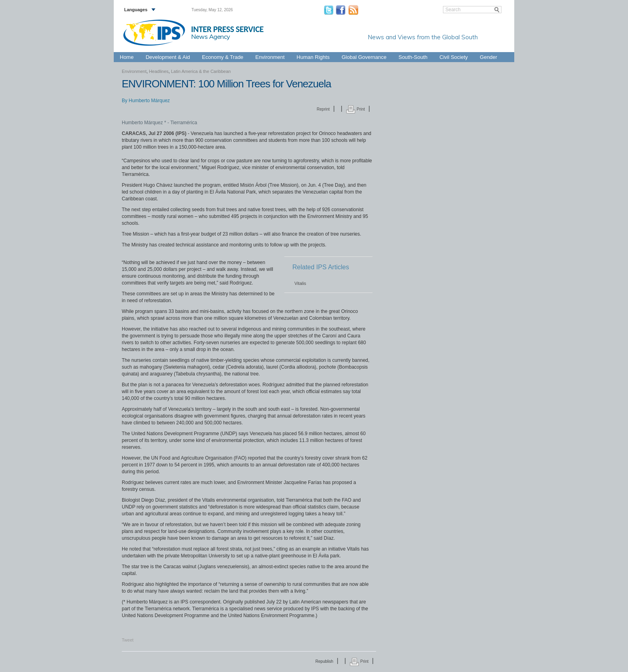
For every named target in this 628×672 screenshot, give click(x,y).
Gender (488, 57)
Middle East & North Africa (429, 48)
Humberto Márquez (149, 101)
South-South (413, 57)
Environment (270, 57)
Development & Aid (168, 57)
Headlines (159, 71)
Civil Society (454, 57)
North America (475, 48)
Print (355, 109)
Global (500, 48)
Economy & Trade (222, 57)
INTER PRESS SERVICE (227, 29)
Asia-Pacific (303, 48)
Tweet (128, 640)
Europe (326, 48)
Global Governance (364, 57)
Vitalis (300, 283)
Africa (280, 48)
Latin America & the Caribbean (369, 48)
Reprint (323, 109)
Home (127, 57)
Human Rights (313, 57)
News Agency (211, 36)
